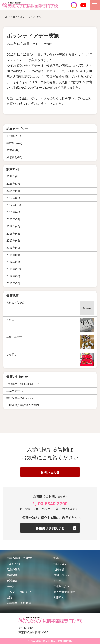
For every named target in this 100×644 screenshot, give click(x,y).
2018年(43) (13, 233)
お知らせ (59, 569)
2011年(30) (13, 283)
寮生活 (11, 586)
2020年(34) (13, 219)
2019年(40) (13, 226)
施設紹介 (12, 581)
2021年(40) (13, 212)
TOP (5, 17)
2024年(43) (13, 191)
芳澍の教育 (13, 569)
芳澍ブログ (60, 564)
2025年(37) (13, 184)
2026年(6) (12, 177)
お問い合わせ (50, 472)
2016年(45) (13, 248)
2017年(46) (13, 241)
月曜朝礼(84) (14, 157)
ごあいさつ (13, 564)
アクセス (59, 581)
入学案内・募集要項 (19, 603)
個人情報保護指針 (64, 592)
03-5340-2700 (53, 504)
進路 (9, 598)
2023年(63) (13, 198)
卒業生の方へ (62, 586)
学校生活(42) (14, 143)
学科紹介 (12, 575)
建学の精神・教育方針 (20, 558)
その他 (47, 44)
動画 (56, 558)
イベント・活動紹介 (19, 592)
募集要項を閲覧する (50, 528)
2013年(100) (14, 269)
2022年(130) (14, 205)
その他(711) (14, 136)
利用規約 (59, 598)
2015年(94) (13, 255)
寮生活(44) (13, 150)
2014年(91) (13, 262)
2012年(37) (13, 276)
